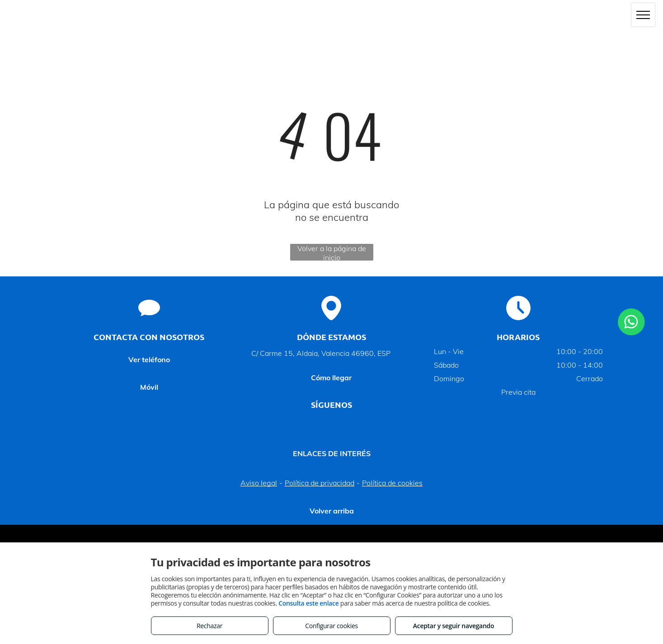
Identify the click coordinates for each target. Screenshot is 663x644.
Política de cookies (392, 483)
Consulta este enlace (308, 603)
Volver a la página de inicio (332, 252)
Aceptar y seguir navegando (454, 626)
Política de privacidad (320, 483)
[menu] (643, 15)
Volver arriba (332, 511)
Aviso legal (259, 483)
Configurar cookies (331, 626)
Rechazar (209, 626)
